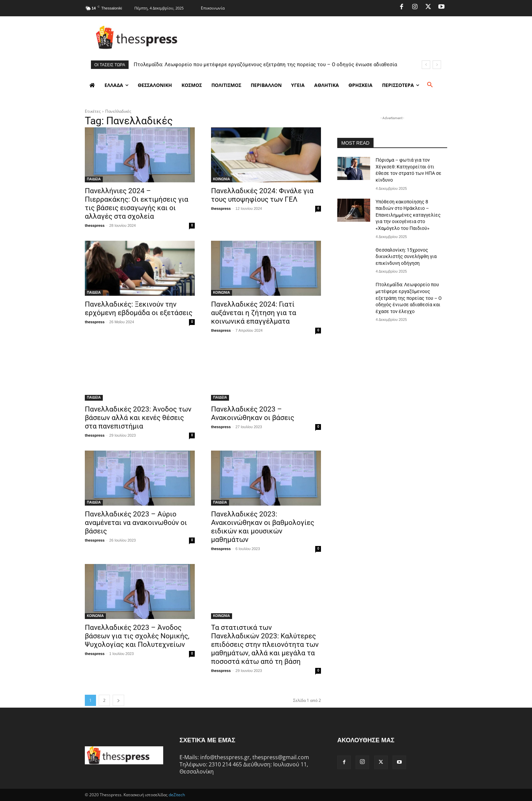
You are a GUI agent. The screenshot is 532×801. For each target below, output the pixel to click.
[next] (437, 65)
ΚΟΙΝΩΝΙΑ (222, 179)
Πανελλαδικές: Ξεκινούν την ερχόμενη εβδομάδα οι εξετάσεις (139, 308)
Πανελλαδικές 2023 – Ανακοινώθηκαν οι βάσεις (253, 413)
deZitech (177, 795)
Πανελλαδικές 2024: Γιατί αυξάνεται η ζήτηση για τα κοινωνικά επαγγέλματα (254, 313)
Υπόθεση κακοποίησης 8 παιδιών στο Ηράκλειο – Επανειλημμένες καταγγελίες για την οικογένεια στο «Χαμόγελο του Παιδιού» (408, 215)
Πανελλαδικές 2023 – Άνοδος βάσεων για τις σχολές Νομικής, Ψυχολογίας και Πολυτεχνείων (137, 636)
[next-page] (118, 700)
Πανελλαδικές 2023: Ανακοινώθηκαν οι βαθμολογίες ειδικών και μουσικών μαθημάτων (263, 527)
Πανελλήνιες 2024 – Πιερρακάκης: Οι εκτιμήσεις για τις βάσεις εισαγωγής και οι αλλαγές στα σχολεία (137, 204)
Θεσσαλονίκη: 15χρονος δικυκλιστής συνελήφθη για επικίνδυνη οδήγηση (406, 257)
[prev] (426, 65)
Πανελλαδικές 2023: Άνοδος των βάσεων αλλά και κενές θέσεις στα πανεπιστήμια (138, 418)
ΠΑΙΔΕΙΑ (94, 179)
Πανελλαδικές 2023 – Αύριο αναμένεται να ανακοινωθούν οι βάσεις (136, 523)
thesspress (95, 225)
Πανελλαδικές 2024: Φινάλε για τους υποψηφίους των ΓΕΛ (262, 195)
